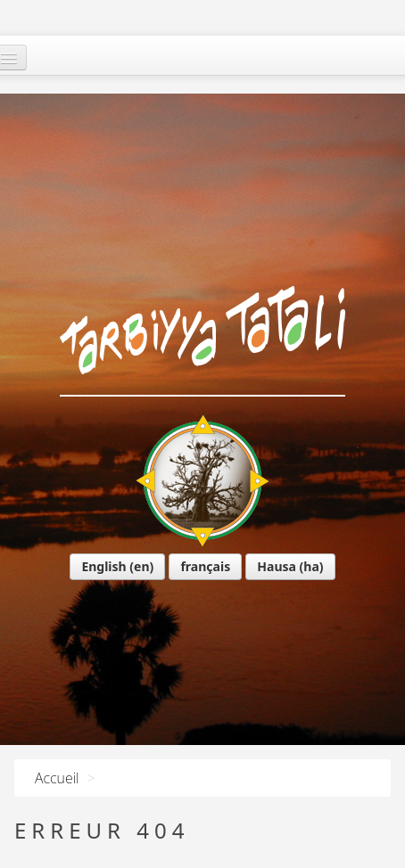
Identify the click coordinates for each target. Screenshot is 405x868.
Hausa (245, 431)
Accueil (57, 778)
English (72, 431)
